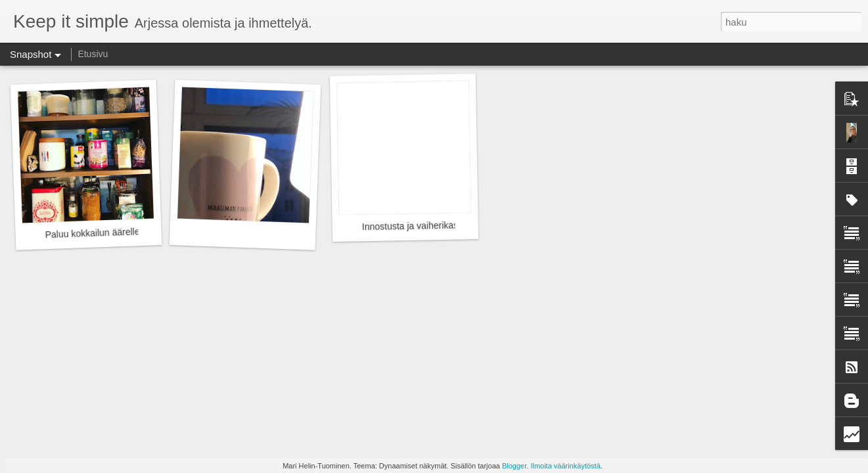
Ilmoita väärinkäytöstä (565, 466)
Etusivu (93, 54)
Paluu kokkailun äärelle (92, 233)
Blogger (514, 466)
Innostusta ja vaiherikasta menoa (429, 226)
